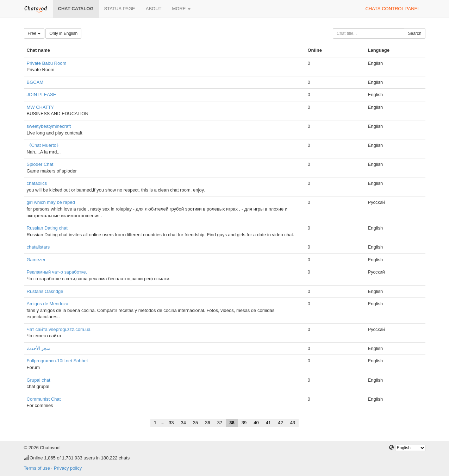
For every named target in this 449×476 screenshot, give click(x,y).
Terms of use (37, 468)
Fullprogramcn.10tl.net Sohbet (57, 361)
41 (268, 423)
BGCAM (35, 82)
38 (232, 423)
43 (293, 423)
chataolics (37, 183)
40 (256, 423)
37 (220, 423)
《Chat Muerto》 (44, 145)
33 (171, 423)
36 (207, 423)
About (154, 9)
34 (183, 423)
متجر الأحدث (39, 348)
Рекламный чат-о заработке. (57, 272)
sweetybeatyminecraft (49, 126)
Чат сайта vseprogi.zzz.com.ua (59, 329)
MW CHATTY (40, 107)
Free (34, 33)
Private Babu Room (47, 63)
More (182, 9)
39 (244, 423)
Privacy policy (68, 468)
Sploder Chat (40, 164)
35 (195, 423)
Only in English (63, 33)
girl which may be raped (51, 202)
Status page (120, 9)
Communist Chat (44, 399)
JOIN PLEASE (42, 95)
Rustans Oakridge (45, 291)
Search (414, 33)
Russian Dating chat (47, 228)
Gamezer (36, 260)
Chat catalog (76, 9)
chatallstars (38, 247)
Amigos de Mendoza (48, 304)
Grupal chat (39, 380)
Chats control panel (392, 9)
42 (280, 423)
